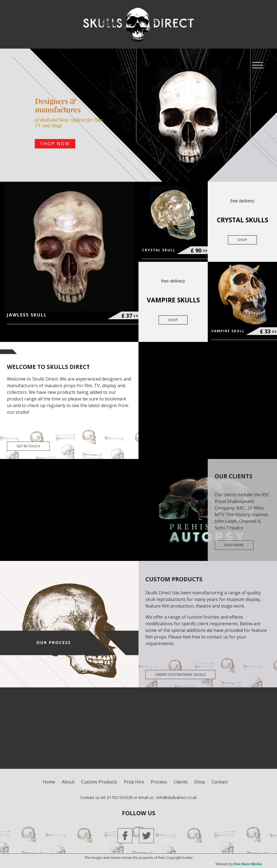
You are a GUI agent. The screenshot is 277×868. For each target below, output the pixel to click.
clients (181, 782)
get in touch (28, 446)
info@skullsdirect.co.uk (177, 797)
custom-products (99, 782)
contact (220, 782)
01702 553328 (120, 797)
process (159, 782)
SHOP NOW (55, 144)
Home (49, 782)
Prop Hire (134, 782)
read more (234, 545)
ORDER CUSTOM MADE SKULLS (180, 674)
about (68, 782)
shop (242, 240)
